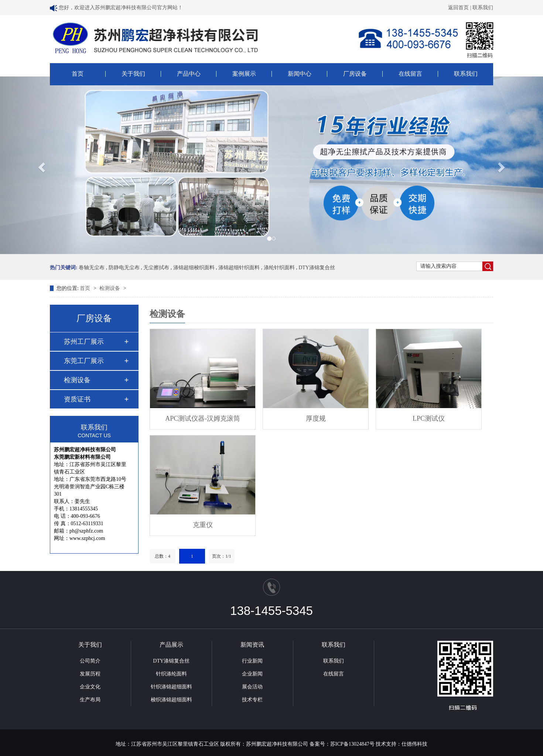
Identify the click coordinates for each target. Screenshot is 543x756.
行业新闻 (252, 661)
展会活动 (252, 687)
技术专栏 (252, 700)
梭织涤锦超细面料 (171, 700)
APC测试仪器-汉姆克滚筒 (203, 418)
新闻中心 (300, 74)
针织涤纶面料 (171, 674)
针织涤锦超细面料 (171, 687)
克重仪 (203, 525)
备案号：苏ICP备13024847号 (342, 744)
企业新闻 (252, 674)
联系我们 (483, 8)
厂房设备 (355, 74)
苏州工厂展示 (84, 342)
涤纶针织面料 (279, 268)
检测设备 (110, 288)
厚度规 (316, 418)
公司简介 (90, 661)
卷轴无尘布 (92, 268)
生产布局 (90, 700)
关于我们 (133, 74)
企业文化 (90, 687)
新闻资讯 (252, 645)
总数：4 (163, 556)
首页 (78, 74)
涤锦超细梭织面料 (194, 268)
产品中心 (189, 74)
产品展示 (171, 645)
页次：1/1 (221, 556)
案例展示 (244, 74)
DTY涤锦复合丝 (317, 268)
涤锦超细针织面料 (239, 268)
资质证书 (77, 399)
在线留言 (410, 74)
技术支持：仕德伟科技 (402, 744)
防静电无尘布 (124, 268)
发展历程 (90, 674)
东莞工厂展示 (84, 361)
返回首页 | (460, 8)
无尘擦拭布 (156, 268)
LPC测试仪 (429, 418)
